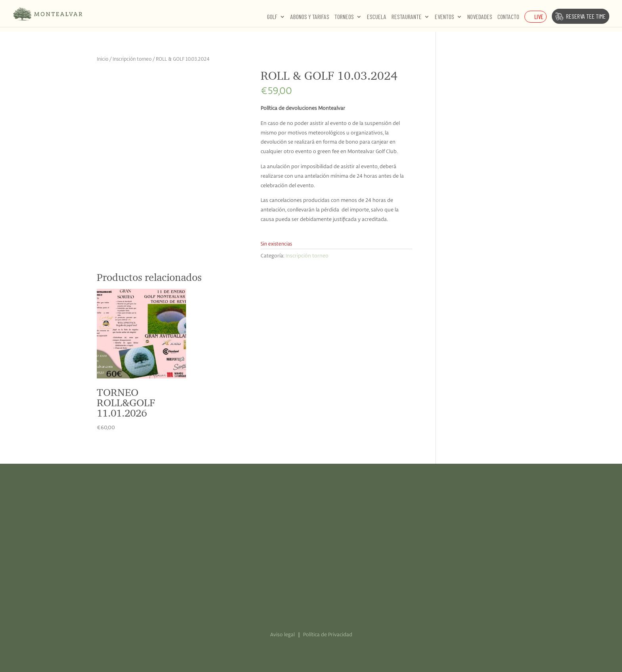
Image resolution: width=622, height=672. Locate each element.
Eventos (444, 17)
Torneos (344, 17)
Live (539, 16)
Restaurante (407, 17)
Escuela (377, 17)
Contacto (508, 17)
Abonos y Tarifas (310, 17)
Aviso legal (282, 635)
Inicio (103, 59)
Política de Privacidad (328, 635)
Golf (272, 17)
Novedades (480, 17)
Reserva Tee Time (586, 16)
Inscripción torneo (132, 59)
